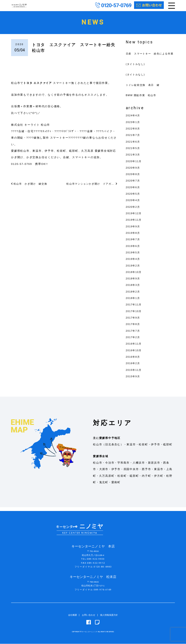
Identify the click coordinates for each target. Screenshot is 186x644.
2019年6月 (134, 250)
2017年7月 (134, 334)
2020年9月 (134, 171)
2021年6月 (134, 145)
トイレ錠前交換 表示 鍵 (144, 89)
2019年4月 (134, 263)
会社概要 (73, 615)
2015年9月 (134, 380)
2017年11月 (134, 308)
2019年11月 (134, 224)
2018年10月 (134, 276)
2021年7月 (134, 139)
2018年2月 (134, 295)
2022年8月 (134, 132)
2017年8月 (134, 328)
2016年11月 (134, 348)
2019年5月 (134, 256)
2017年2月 (134, 341)
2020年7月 (134, 185)
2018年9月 (134, 282)
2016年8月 (134, 360)
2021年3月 (134, 158)
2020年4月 (134, 204)
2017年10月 (134, 315)
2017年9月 (134, 322)
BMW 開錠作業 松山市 (142, 99)
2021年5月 (134, 152)
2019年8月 (134, 237)
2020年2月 (134, 211)
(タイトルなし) (136, 68)
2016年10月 (134, 354)
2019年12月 (134, 217)
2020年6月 (134, 191)
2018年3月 (134, 289)
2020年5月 (134, 198)
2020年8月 (134, 178)
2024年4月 (134, 119)
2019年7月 (134, 243)
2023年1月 (134, 126)
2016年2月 (134, 367)
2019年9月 (134, 230)
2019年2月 (134, 269)
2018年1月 (134, 302)
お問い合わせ (89, 615)
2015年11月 (134, 374)
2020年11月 (134, 165)
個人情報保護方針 (109, 615)
